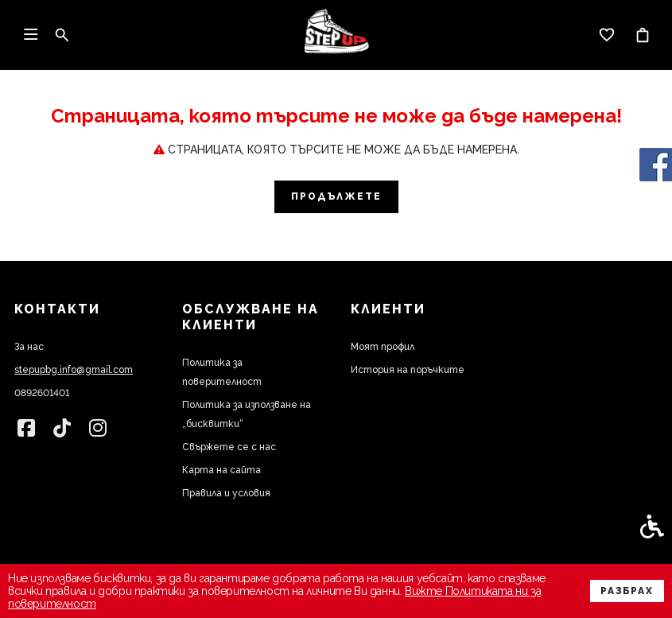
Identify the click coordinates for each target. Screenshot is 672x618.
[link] (336, 35)
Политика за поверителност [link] (222, 372)
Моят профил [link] (383, 347)
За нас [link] (29, 347)
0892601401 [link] (42, 393)
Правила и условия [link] (226, 493)
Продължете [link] (336, 196)
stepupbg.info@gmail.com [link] (74, 370)
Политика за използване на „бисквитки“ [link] (247, 414)
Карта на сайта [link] (221, 470)
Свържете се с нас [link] (229, 447)
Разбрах (627, 591)
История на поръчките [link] (408, 370)
